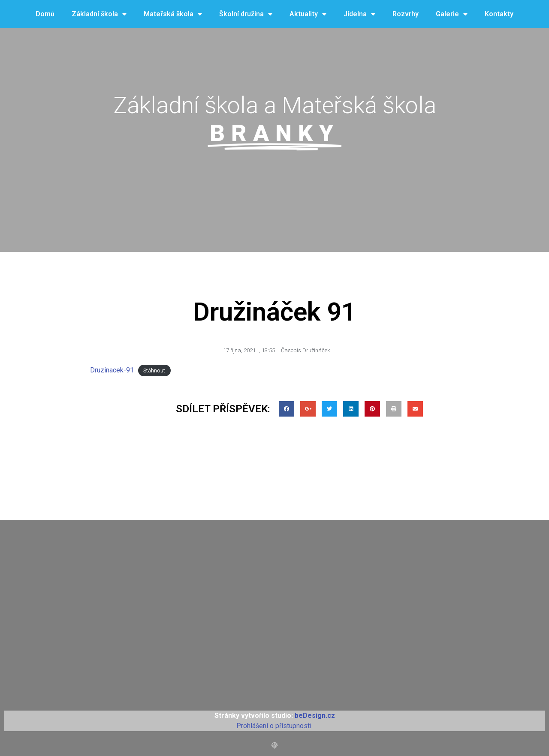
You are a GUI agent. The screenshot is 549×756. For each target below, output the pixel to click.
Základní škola (99, 14)
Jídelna (359, 14)
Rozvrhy (406, 14)
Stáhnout (154, 370)
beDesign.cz (315, 715)
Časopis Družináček (305, 350)
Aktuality (308, 14)
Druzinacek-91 (112, 370)
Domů (45, 14)
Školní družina (246, 14)
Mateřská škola (173, 14)
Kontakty (499, 14)
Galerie (452, 14)
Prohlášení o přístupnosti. (274, 726)
